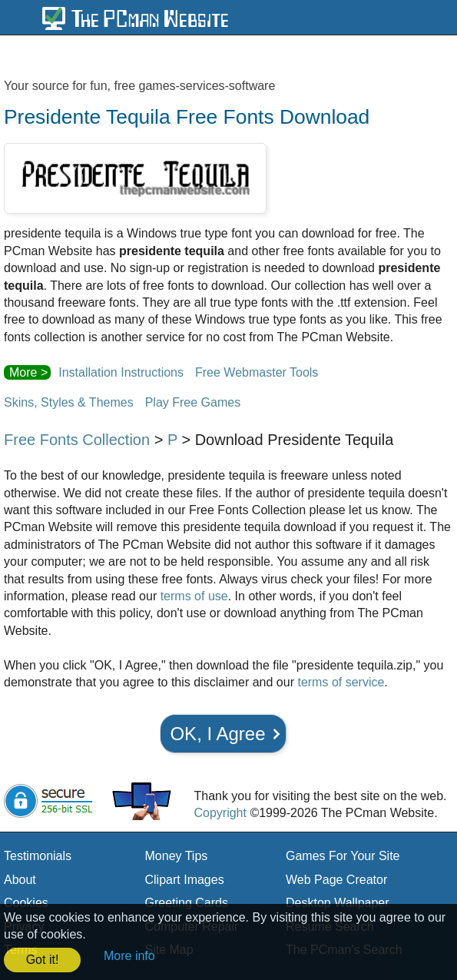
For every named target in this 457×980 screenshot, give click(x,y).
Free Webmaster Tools (257, 372)
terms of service (341, 682)
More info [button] (129, 956)
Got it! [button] (43, 960)
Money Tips (177, 856)
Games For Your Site (343, 856)
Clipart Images (185, 880)
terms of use (194, 596)
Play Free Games (193, 402)
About (20, 880)
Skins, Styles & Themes (69, 402)
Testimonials (38, 856)
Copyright (220, 813)
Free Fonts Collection (77, 440)
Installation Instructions (121, 372)
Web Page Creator (336, 880)
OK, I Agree (217, 734)
